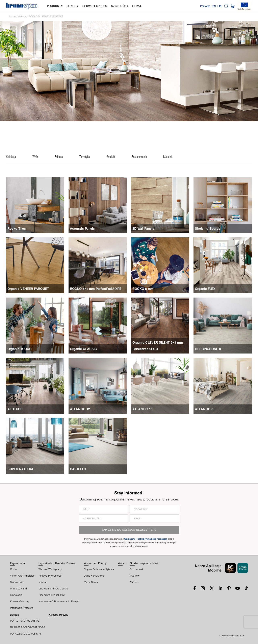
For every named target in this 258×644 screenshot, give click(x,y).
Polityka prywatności (50, 576)
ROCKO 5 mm (143, 289)
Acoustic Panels (82, 228)
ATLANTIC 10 (143, 409)
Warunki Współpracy (50, 569)
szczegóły (120, 6)
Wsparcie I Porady (95, 563)
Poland (205, 6)
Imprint (43, 582)
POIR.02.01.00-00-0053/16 (25, 634)
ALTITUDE (15, 409)
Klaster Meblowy (20, 602)
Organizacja (18, 563)
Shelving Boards (208, 228)
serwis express (95, 6)
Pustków (135, 576)
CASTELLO (78, 469)
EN (214, 6)
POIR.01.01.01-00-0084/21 (25, 621)
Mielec (134, 582)
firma (137, 6)
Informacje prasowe (22, 608)
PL (221, 6)
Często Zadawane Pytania (99, 569)
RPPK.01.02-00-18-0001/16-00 (28, 627)
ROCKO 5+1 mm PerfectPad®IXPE (96, 289)
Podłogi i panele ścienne (46, 16)
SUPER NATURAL (21, 469)
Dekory (22, 16)
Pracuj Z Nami (18, 589)
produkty (55, 6)
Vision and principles (22, 576)
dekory (73, 6)
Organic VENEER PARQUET (28, 289)
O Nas (14, 569)
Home (12, 16)
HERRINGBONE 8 (208, 349)
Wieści (122, 563)
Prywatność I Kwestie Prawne (57, 563)
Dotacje (15, 615)
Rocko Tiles (17, 228)
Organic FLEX (205, 289)
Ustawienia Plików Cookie (53, 589)
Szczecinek (137, 569)
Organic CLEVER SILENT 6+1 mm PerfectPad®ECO (158, 346)
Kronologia (16, 595)
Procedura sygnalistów (52, 595)
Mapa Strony (91, 582)
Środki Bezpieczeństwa (144, 563)
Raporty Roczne (59, 615)
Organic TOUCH (20, 349)
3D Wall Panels (143, 228)
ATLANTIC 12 (80, 409)
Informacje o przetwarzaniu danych (59, 602)
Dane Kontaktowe (94, 576)
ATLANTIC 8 (204, 409)
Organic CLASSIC (83, 349)
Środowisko (17, 582)
